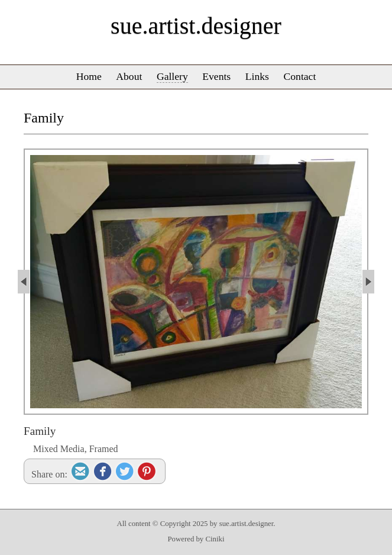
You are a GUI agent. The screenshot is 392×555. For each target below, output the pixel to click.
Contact (300, 76)
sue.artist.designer (196, 26)
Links (257, 76)
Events (216, 76)
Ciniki (215, 539)
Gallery (172, 76)
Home (89, 76)
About (129, 76)
